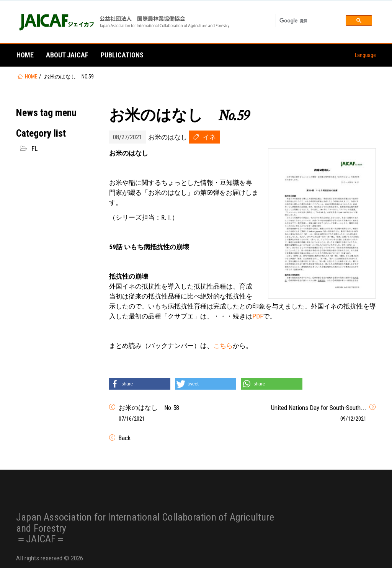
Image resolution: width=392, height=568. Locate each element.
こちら (223, 346)
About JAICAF (67, 55)
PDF (258, 316)
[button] (140, 384)
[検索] (307, 21)
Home (25, 55)
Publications (122, 55)
